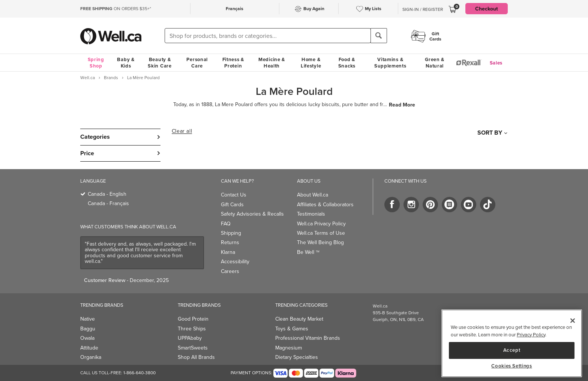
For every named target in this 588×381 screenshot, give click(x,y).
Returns (230, 242)
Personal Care (197, 63)
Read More (402, 105)
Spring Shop (96, 63)
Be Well (308, 252)
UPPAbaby (190, 338)
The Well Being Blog (320, 242)
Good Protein (193, 319)
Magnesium (289, 348)
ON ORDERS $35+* (116, 9)
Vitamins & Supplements (390, 63)
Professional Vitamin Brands (308, 338)
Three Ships (192, 329)
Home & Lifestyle (311, 63)
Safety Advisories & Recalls (252, 214)
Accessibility (235, 262)
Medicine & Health (272, 63)
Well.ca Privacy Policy (321, 224)
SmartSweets (193, 348)
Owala (87, 338)
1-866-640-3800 (139, 373)
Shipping (231, 233)
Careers (230, 271)
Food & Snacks (347, 63)
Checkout (487, 9)
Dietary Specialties (297, 357)
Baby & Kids (126, 63)
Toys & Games (292, 329)
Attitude (89, 348)
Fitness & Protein (233, 63)
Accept (512, 350)
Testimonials (311, 214)
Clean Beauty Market (299, 319)
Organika (91, 357)
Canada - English (107, 194)
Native (88, 319)
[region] (512, 343)
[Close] (573, 321)
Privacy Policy (531, 335)
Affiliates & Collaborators (325, 205)
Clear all (182, 131)
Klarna (228, 252)
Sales (496, 63)
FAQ (226, 224)
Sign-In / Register (423, 9)
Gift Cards (232, 205)
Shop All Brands (196, 357)
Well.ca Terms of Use (321, 233)
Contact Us (234, 195)
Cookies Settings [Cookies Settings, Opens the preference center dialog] (512, 366)
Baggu (88, 329)
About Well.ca (313, 195)
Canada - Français (108, 203)
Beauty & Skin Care (160, 63)
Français (235, 8)
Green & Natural (435, 63)
